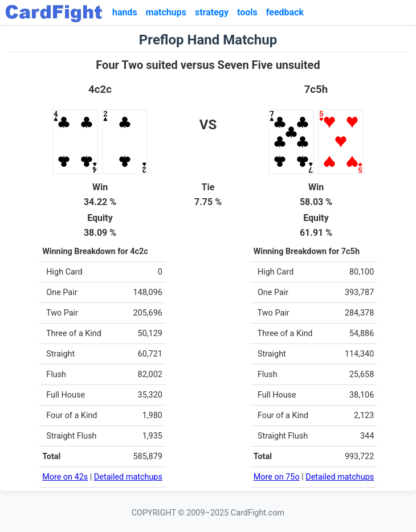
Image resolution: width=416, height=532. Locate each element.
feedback (285, 12)
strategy (212, 12)
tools (247, 12)
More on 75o (277, 477)
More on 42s (65, 477)
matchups (166, 12)
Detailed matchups (128, 477)
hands (125, 12)
